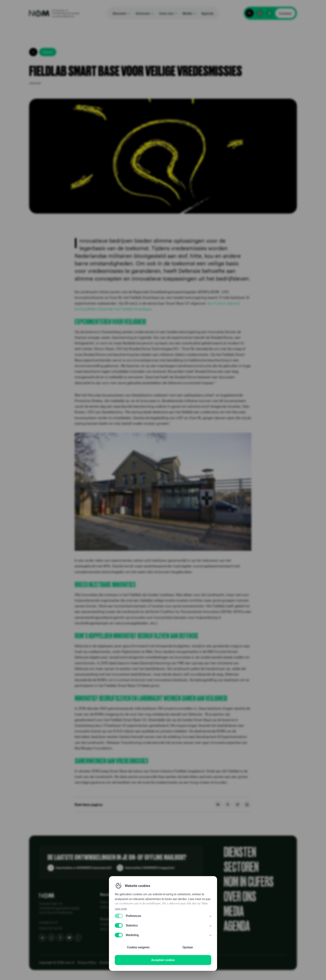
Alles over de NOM (164, 902)
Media (234, 911)
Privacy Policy (87, 962)
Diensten (240, 852)
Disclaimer (130, 962)
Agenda (237, 926)
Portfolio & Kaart (163, 919)
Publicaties (159, 913)
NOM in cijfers (249, 882)
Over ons (240, 897)
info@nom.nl (48, 922)
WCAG (145, 962)
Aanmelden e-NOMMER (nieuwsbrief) (84, 868)
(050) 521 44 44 (51, 928)
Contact (285, 13)
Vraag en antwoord (165, 925)
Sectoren (241, 867)
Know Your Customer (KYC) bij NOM (177, 930)
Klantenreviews (162, 908)
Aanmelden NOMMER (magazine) (150, 868)
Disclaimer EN (109, 962)
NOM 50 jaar (160, 936)
